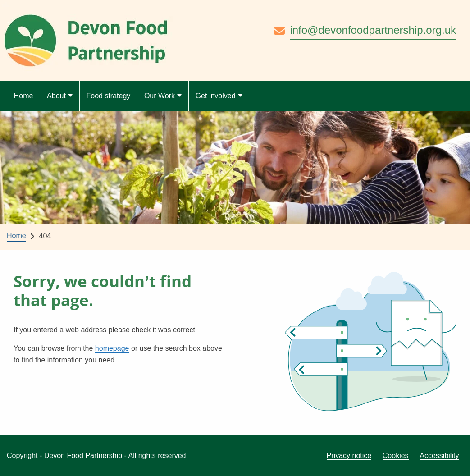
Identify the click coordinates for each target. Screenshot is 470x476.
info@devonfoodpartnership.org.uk (373, 30)
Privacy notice (349, 455)
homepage (112, 348)
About (56, 96)
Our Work (160, 96)
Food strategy (108, 96)
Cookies (396, 455)
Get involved (216, 96)
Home (24, 96)
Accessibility (439, 455)
